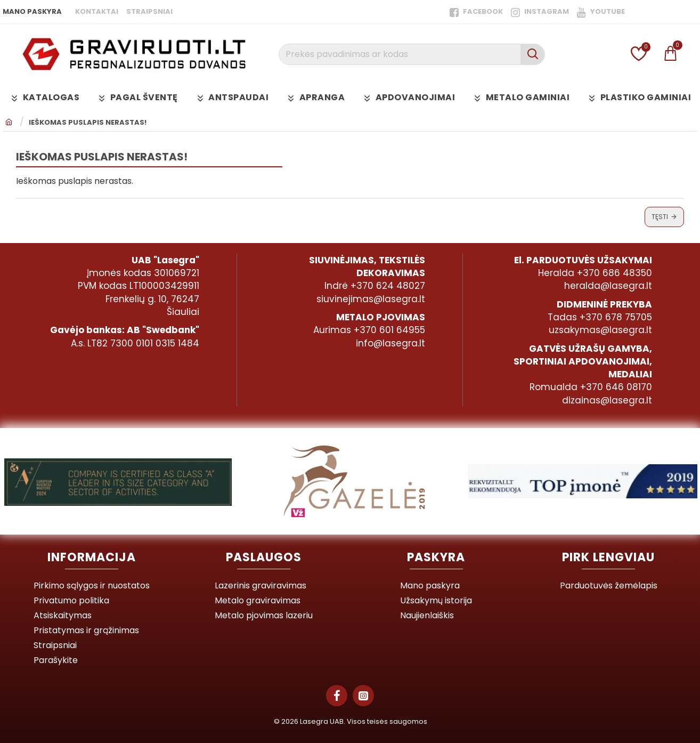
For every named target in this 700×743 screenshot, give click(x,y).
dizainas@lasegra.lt (607, 400)
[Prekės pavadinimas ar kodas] (532, 54)
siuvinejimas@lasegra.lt (371, 299)
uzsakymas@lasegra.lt (600, 330)
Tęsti (660, 217)
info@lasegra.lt (390, 343)
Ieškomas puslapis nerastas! (88, 123)
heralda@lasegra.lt (608, 286)
